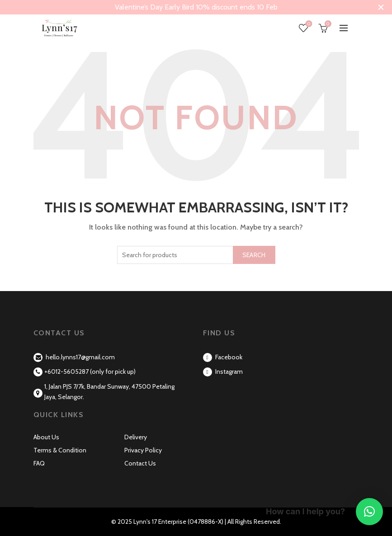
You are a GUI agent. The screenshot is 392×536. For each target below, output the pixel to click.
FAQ (39, 463)
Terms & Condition (60, 450)
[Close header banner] (381, 7)
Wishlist (308, 24)
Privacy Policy (143, 450)
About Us (46, 437)
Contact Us (140, 463)
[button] (369, 512)
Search (254, 255)
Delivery (136, 437)
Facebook (223, 357)
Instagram (223, 371)
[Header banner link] (185, 7)
